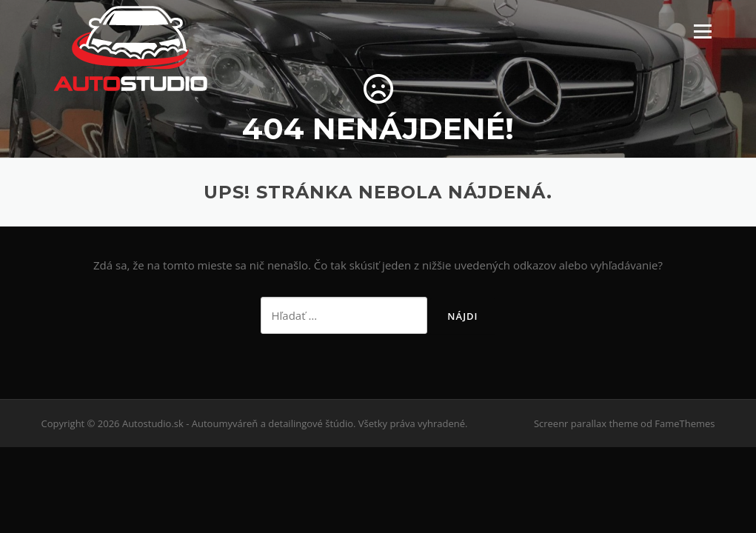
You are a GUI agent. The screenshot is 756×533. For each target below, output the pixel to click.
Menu (702, 31)
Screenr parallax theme (586, 423)
